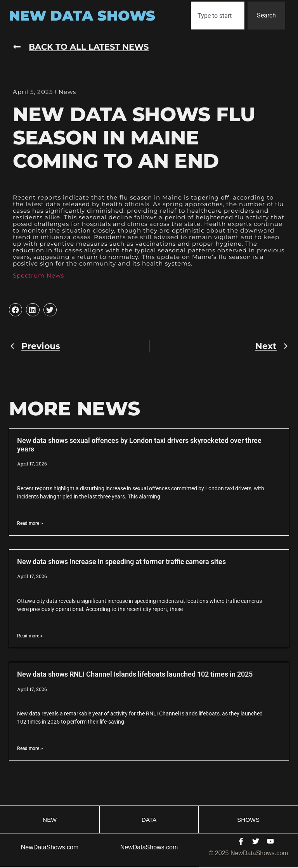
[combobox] (218, 16)
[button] (16, 310)
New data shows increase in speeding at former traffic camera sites (121, 562)
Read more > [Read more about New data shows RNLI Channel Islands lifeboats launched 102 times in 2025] (30, 749)
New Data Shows (82, 16)
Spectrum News (38, 276)
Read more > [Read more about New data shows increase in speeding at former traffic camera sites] (30, 636)
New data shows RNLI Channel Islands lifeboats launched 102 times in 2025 (135, 674)
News (67, 92)
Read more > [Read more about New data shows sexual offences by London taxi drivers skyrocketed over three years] (30, 523)
